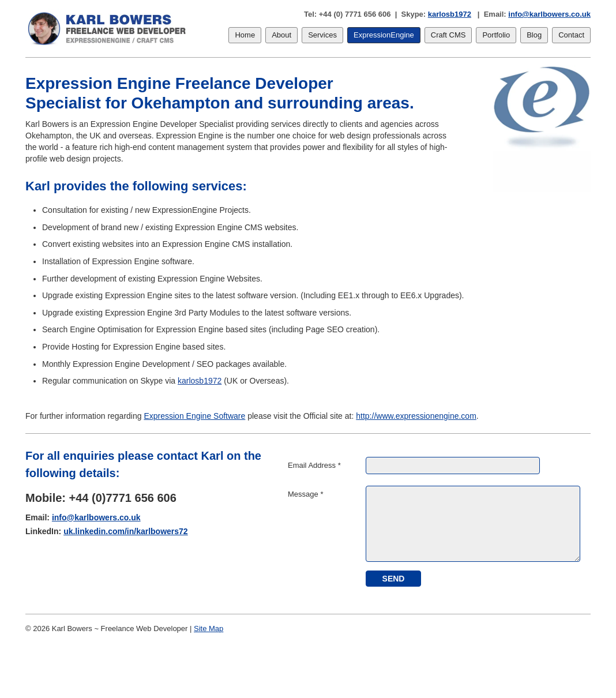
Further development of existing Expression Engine (134, 279)
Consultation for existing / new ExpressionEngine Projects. (147, 210)
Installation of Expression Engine (101, 261)
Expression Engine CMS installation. (228, 244)
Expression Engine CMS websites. (236, 227)
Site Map (209, 628)
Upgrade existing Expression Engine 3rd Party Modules (141, 313)
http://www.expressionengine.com (416, 416)
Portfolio (496, 35)
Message (305, 494)
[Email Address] (453, 466)
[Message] (473, 524)
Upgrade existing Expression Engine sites (117, 295)
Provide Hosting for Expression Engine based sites (133, 347)
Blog (534, 35)
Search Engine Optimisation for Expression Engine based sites (154, 329)
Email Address (314, 465)
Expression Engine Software (194, 416)
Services (322, 35)
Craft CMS (448, 35)
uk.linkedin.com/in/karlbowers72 (126, 531)
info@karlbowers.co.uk (549, 14)
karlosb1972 (450, 14)
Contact (571, 35)
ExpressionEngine (384, 35)
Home (245, 35)
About (281, 35)
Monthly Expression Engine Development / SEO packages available (163, 364)
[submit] (393, 579)
